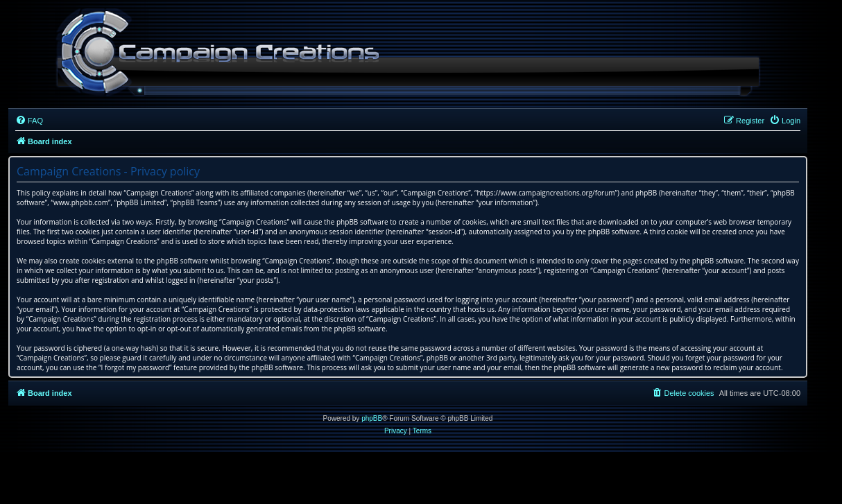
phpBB (372, 418)
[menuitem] (29, 121)
